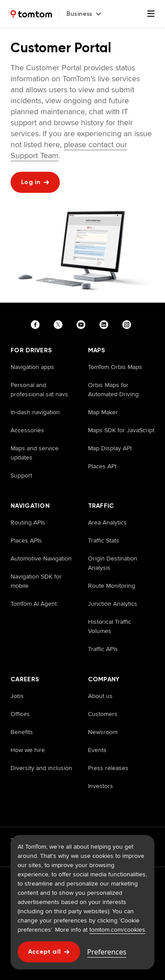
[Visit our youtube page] (83, 325)
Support (21, 475)
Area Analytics (107, 522)
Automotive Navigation (41, 558)
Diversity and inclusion (41, 768)
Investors (101, 786)
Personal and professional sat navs (39, 389)
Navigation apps (32, 367)
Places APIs (26, 540)
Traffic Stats (104, 540)
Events (97, 750)
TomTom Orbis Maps (115, 367)
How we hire (28, 750)
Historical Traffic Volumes (110, 626)
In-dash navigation (35, 412)
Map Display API (110, 448)
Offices (20, 714)
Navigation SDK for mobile (36, 581)
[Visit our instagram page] (128, 325)
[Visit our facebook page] (37, 325)
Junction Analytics (113, 604)
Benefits (22, 732)
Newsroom (103, 732)
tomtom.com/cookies (117, 929)
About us (100, 696)
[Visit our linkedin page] (106, 325)
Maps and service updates (35, 453)
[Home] (31, 14)
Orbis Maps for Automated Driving (113, 389)
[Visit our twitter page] (60, 325)
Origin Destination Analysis (113, 563)
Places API (102, 466)
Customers (103, 714)
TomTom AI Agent (34, 604)
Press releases (108, 768)
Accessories (27, 430)
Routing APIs (28, 522)
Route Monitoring (112, 586)
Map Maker (103, 412)
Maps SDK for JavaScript (121, 430)
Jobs (17, 696)
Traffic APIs (103, 649)
